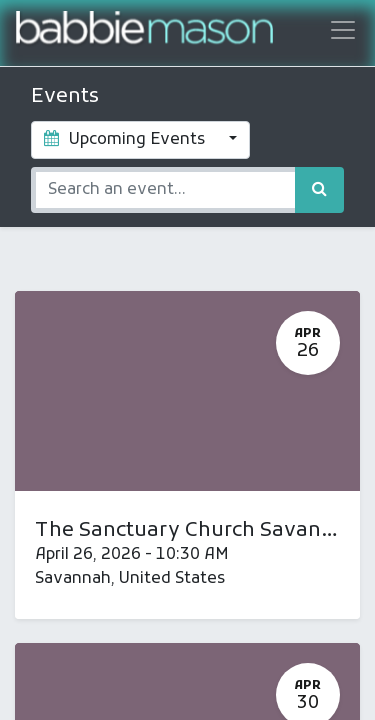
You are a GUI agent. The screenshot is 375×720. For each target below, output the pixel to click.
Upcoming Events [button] (126, 140)
